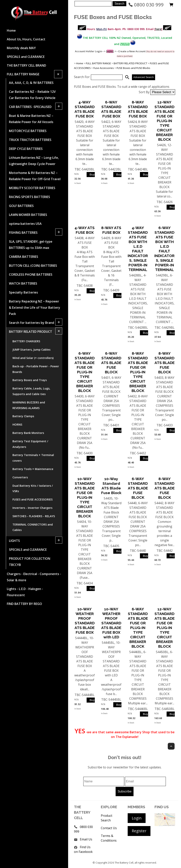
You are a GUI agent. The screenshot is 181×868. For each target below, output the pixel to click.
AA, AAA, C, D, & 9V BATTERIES (31, 83)
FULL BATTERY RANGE (23, 74)
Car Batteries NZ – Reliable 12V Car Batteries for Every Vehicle (32, 95)
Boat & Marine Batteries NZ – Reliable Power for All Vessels (31, 119)
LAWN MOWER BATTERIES (28, 215)
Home (11, 30)
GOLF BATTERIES (21, 206)
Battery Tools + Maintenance (33, 469)
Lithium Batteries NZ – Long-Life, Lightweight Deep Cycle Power (34, 161)
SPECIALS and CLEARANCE (26, 57)
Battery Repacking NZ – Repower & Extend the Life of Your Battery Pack (35, 308)
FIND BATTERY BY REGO (24, 604)
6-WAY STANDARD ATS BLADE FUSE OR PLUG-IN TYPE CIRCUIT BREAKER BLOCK (85, 372)
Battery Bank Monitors (28, 433)
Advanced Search (144, 77)
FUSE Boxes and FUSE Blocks (133, 68)
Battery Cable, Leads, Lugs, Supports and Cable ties (31, 391)
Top (171, 746)
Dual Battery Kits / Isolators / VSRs (33, 488)
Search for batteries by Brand (32, 323)
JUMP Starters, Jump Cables (31, 350)
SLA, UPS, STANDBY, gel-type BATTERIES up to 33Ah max (31, 245)
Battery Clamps (23, 416)
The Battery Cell (124, 863)
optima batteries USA (25, 224)
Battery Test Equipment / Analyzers (30, 444)
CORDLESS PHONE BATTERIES (31, 275)
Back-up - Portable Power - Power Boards (36, 369)
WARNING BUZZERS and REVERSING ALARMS (29, 405)
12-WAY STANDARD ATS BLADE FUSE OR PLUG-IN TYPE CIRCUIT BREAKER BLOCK (165, 121)
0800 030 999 (146, 5)
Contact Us (109, 828)
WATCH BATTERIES (23, 283)
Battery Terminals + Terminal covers (33, 458)
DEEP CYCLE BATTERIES (26, 149)
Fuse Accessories (104, 68)
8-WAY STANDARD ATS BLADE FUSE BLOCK (165, 363)
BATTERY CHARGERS (26, 341)
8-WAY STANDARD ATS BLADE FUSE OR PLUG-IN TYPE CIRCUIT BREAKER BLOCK (138, 372)
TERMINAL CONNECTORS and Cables (33, 527)
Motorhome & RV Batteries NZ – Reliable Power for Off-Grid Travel (35, 176)
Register (139, 831)
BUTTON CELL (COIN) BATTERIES (33, 266)
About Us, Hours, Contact (26, 39)
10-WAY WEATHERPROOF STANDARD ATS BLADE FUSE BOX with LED (111, 623)
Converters (20, 477)
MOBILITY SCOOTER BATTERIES (32, 188)
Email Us (86, 839)
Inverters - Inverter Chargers (32, 508)
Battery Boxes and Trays (30, 380)
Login (137, 818)
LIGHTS (14, 541)
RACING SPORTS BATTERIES (29, 197)
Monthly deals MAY (21, 48)
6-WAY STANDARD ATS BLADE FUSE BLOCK (111, 363)
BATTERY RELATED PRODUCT (31, 332)
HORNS (17, 424)
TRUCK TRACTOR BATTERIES (30, 140)
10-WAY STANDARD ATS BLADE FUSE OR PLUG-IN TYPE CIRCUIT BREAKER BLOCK (85, 497)
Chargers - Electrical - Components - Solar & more (34, 577)
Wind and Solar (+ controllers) (33, 358)
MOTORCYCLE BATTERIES (28, 131)
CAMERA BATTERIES (24, 257)
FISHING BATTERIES (23, 233)
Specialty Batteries (23, 292)
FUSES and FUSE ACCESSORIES (33, 499)
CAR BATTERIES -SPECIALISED (30, 107)
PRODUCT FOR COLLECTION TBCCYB (30, 562)
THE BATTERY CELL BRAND (26, 65)
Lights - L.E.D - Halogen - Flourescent (25, 592)
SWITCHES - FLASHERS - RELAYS (34, 516)
